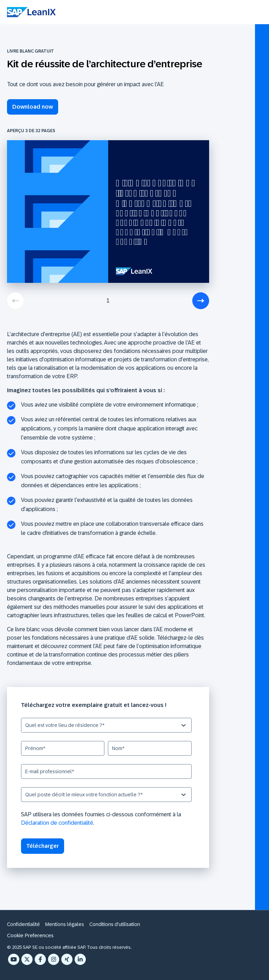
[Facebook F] (40, 959)
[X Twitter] (27, 959)
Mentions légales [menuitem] (65, 924)
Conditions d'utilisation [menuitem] (115, 924)
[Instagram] (54, 959)
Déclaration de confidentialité (57, 823)
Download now (33, 107)
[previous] (15, 301)
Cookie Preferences (30, 935)
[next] (201, 301)
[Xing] (67, 959)
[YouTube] (14, 959)
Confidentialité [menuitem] (23, 924)
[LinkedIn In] (80, 959)
